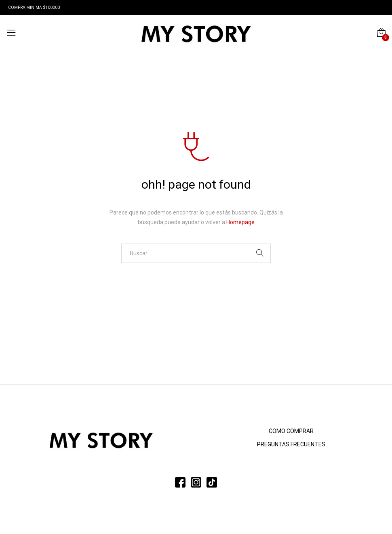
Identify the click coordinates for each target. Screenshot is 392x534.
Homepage (240, 222)
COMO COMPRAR (291, 431)
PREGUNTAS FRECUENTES (291, 444)
